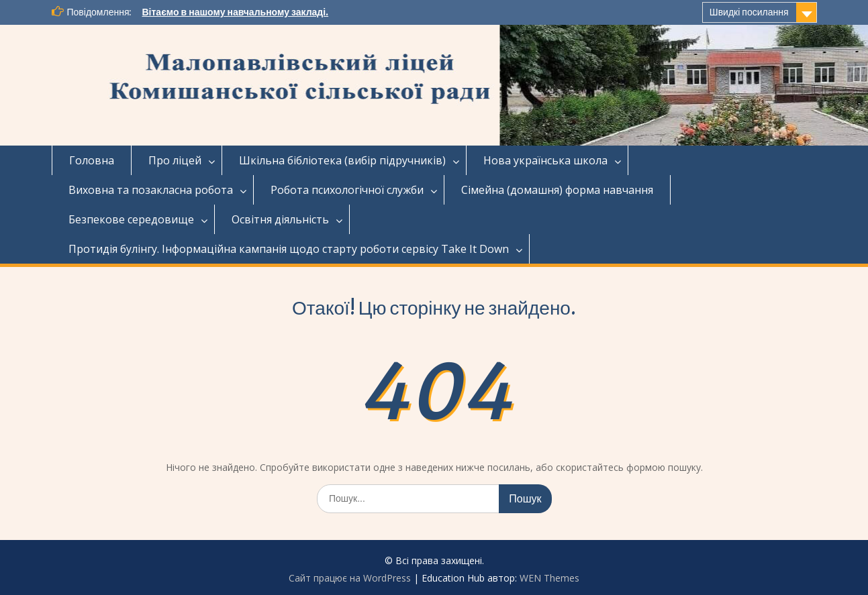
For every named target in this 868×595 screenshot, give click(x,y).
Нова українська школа (545, 160)
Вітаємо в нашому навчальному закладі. (235, 12)
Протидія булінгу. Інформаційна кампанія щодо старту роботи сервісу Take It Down (289, 249)
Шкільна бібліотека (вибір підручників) (342, 160)
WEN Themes (549, 578)
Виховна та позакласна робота (151, 190)
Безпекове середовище (131, 219)
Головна (92, 160)
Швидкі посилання (749, 12)
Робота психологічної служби (347, 190)
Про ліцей (175, 160)
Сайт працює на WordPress (350, 578)
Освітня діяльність (280, 219)
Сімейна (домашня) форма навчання (557, 190)
